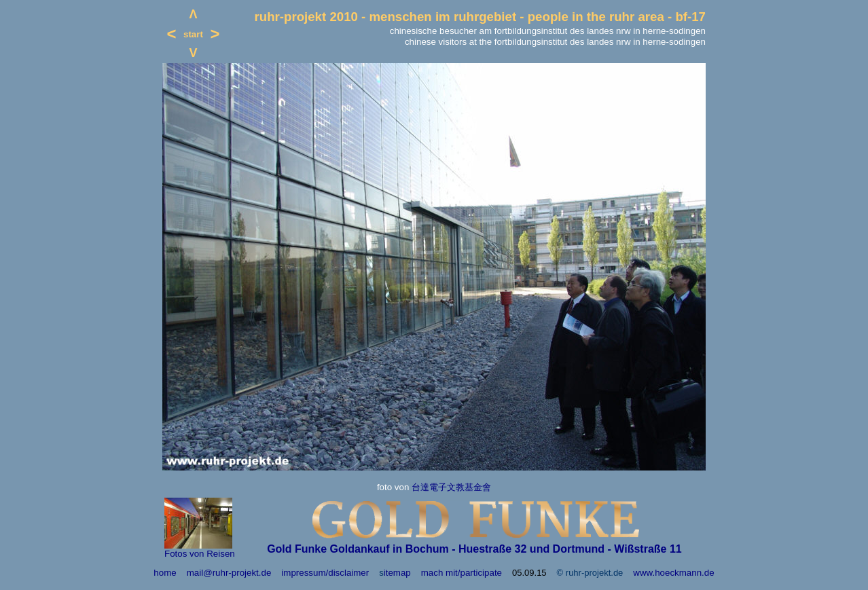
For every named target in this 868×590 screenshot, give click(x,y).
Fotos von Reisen (200, 554)
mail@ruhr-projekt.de (229, 573)
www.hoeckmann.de (673, 573)
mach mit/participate (462, 573)
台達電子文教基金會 (451, 487)
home (165, 573)
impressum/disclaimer (325, 573)
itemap (397, 573)
